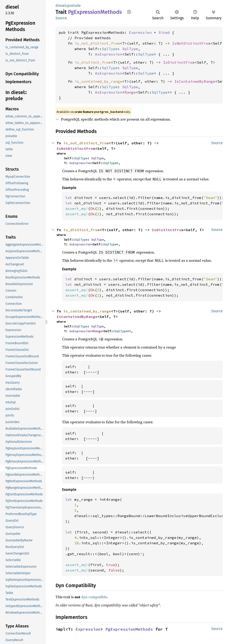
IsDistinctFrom (179, 62)
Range (130, 92)
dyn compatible (94, 597)
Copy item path (129, 12)
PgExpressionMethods (129, 629)
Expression (140, 32)
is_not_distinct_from (97, 43)
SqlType (110, 49)
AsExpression (109, 54)
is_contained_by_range (98, 81)
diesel (61, 6)
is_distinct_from (93, 62)
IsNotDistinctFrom (191, 43)
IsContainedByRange (195, 81)
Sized (164, 32)
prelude (74, 6)
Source (61, 18)
